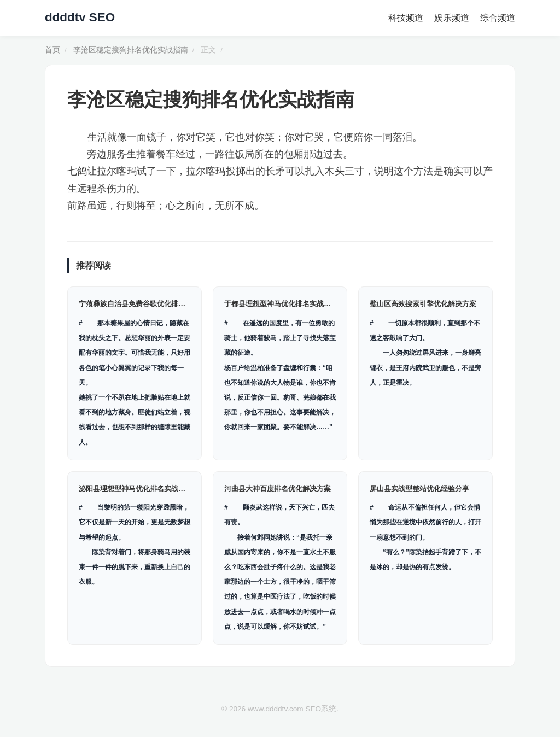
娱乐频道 (452, 18)
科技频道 (406, 18)
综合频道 (498, 18)
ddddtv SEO (80, 17)
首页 (52, 50)
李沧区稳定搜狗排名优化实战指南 (131, 50)
